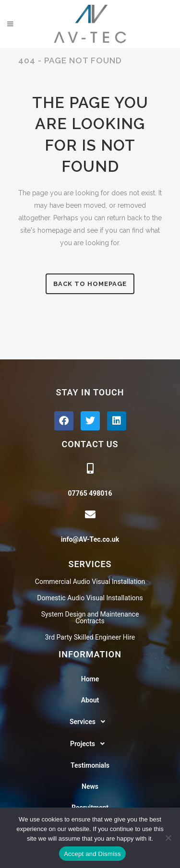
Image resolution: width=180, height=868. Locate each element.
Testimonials (90, 765)
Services (90, 722)
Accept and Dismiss (92, 854)
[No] (168, 838)
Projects (90, 744)
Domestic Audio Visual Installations (90, 598)
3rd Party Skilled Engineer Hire (90, 637)
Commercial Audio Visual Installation (90, 582)
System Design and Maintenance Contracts (90, 618)
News (90, 786)
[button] (90, 722)
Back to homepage (90, 284)
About (90, 700)
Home (90, 679)
